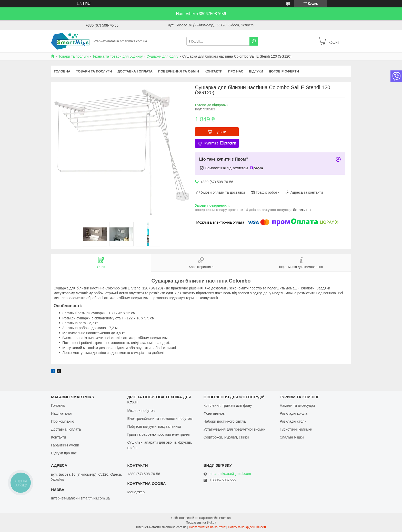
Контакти (214, 71)
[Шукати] (254, 41)
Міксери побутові (141, 411)
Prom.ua (225, 518)
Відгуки (256, 71)
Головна (62, 71)
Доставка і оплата (135, 71)
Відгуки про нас (64, 453)
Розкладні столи (293, 421)
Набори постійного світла (225, 421)
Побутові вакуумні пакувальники (154, 426)
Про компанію (63, 421)
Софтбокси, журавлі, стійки (226, 437)
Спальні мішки (292, 437)
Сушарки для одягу (162, 56)
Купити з (220, 143)
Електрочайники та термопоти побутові (160, 419)
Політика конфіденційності (247, 527)
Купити (220, 132)
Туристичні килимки (296, 429)
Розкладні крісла (294, 413)
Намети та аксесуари (297, 405)
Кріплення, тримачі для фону (228, 405)
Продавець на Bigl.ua (201, 523)
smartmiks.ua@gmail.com (230, 474)
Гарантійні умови (65, 445)
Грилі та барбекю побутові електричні (158, 434)
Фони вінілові (215, 413)
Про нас (236, 71)
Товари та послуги (73, 56)
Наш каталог (62, 413)
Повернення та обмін (179, 71)
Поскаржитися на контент (207, 527)
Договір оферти (284, 71)
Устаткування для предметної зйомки (234, 429)
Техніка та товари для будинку (118, 56)
